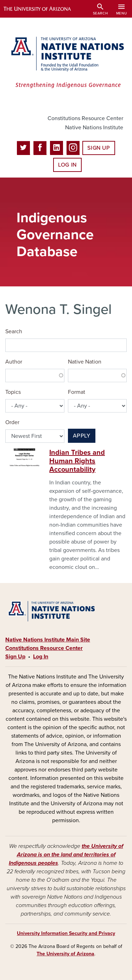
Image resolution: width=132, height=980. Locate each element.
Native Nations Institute (94, 128)
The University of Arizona (65, 954)
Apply (82, 436)
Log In (67, 165)
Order (12, 422)
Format (77, 392)
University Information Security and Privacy (66, 933)
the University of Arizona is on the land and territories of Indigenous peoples (66, 855)
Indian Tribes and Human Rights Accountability (77, 461)
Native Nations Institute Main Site (48, 640)
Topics (13, 392)
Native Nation (85, 362)
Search (14, 331)
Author (14, 362)
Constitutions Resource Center (85, 118)
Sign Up (99, 148)
